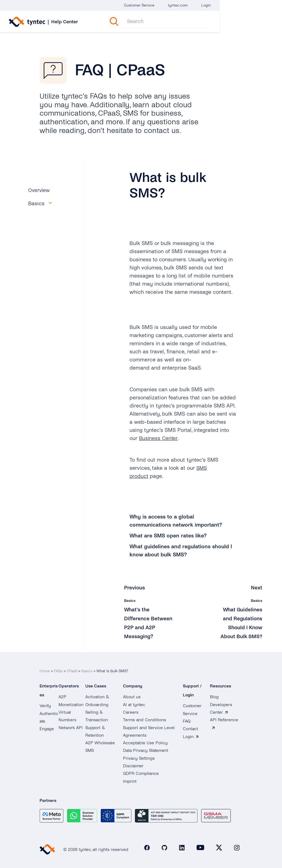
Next (257, 588)
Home (45, 668)
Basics (87, 668)
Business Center (159, 438)
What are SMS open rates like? (168, 536)
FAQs (58, 668)
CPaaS (72, 668)
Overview (39, 190)
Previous (135, 588)
